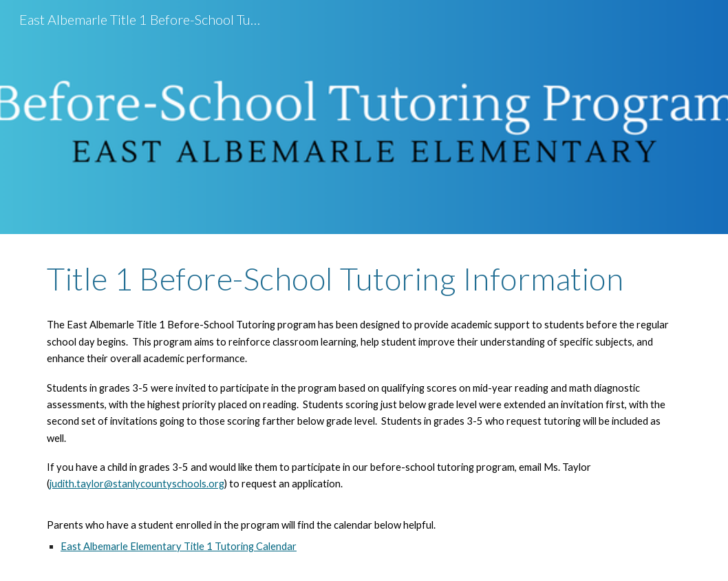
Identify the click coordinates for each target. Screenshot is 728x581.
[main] (364, 279)
